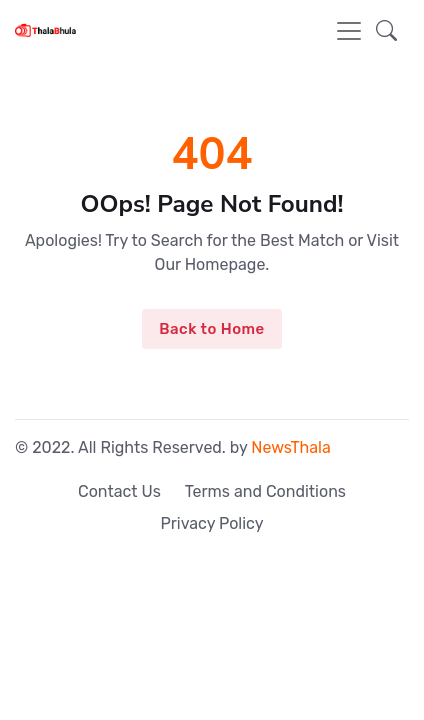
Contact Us (119, 491)
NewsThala (290, 447)
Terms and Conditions (265, 491)
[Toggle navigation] (349, 31)
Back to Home (211, 329)
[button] (386, 31)
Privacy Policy (211, 523)
